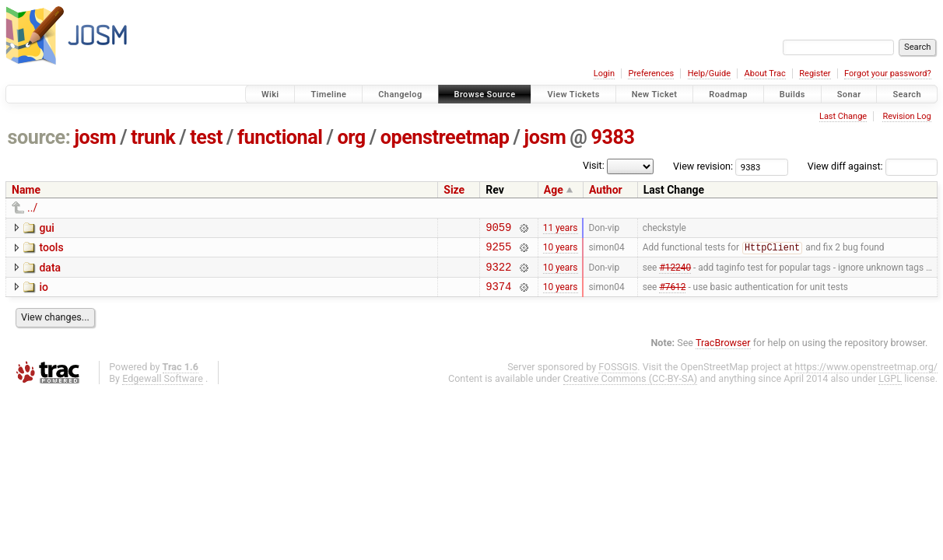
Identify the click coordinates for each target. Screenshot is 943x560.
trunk (153, 137)
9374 (498, 295)
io (44, 294)
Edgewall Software (163, 388)
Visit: (594, 165)
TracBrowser (723, 352)
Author (606, 190)
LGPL (890, 388)
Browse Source (485, 94)
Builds (792, 94)
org (352, 137)
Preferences (651, 73)
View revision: (703, 166)
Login (604, 73)
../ (32, 208)
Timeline (328, 94)
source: (39, 137)
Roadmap (728, 94)
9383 (612, 137)
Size (454, 190)
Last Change (843, 116)
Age (554, 190)
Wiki (270, 94)
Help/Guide (709, 73)
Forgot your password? (888, 73)
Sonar (849, 94)
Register (815, 73)
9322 (498, 273)
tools (51, 250)
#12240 (675, 273)
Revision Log (906, 116)
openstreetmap (445, 137)
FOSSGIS (618, 376)
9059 (498, 229)
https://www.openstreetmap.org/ (866, 376)
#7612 (672, 295)
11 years (561, 229)
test (206, 137)
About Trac (765, 73)
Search (907, 94)
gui (46, 228)
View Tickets (573, 94)
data (50, 272)
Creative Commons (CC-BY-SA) (631, 388)
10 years (561, 251)
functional (280, 137)
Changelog (400, 94)
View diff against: (873, 166)
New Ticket (655, 94)
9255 (498, 251)
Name (26, 190)
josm (95, 137)
